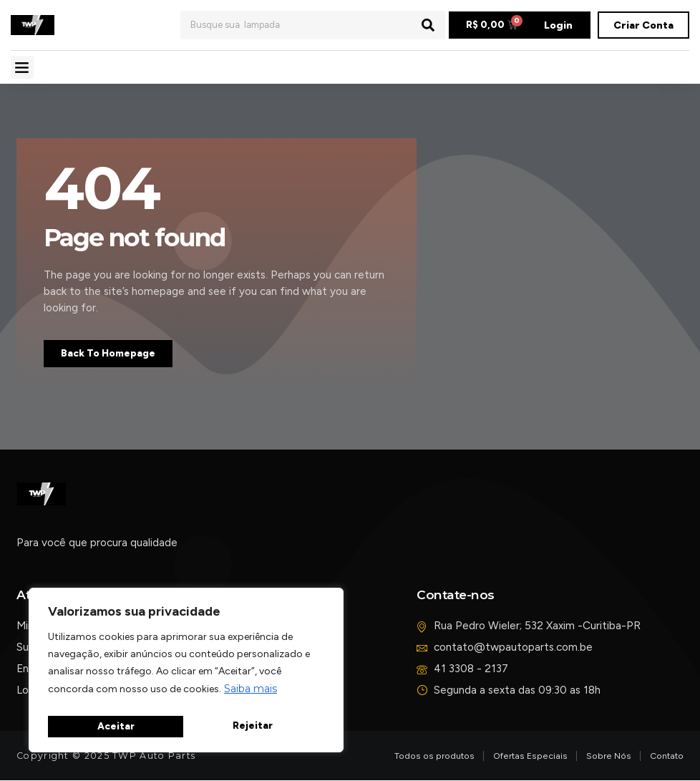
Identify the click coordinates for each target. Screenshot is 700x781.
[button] (22, 67)
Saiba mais (251, 695)
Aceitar (257, 727)
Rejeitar (116, 727)
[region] (186, 673)
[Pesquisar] (428, 25)
